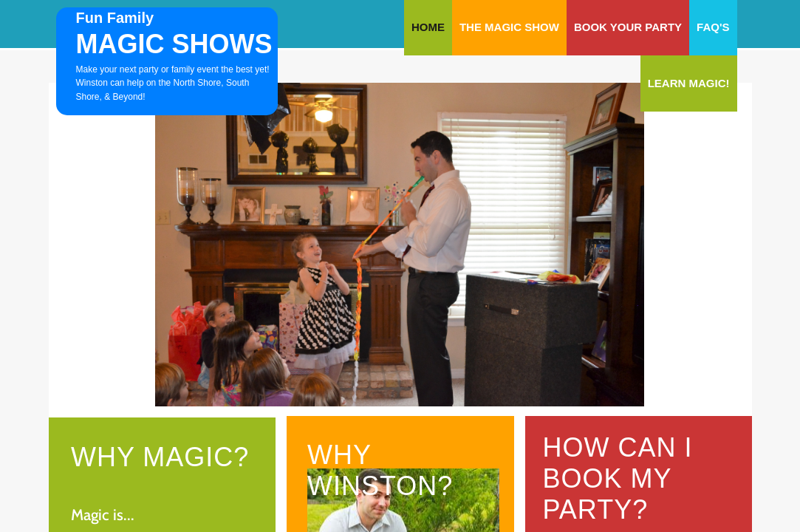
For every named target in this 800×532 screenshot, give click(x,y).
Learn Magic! (689, 83)
